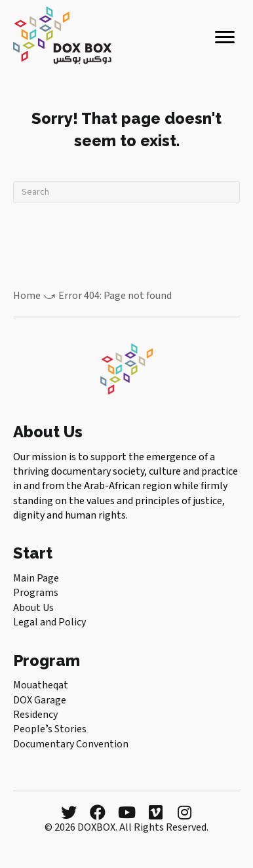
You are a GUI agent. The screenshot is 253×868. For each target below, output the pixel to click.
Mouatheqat (41, 685)
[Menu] (225, 37)
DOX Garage (40, 700)
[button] (69, 812)
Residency (35, 715)
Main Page (36, 578)
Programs (36, 593)
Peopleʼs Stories (50, 729)
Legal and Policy (49, 622)
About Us (33, 608)
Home (27, 296)
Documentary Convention (71, 744)
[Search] (126, 192)
